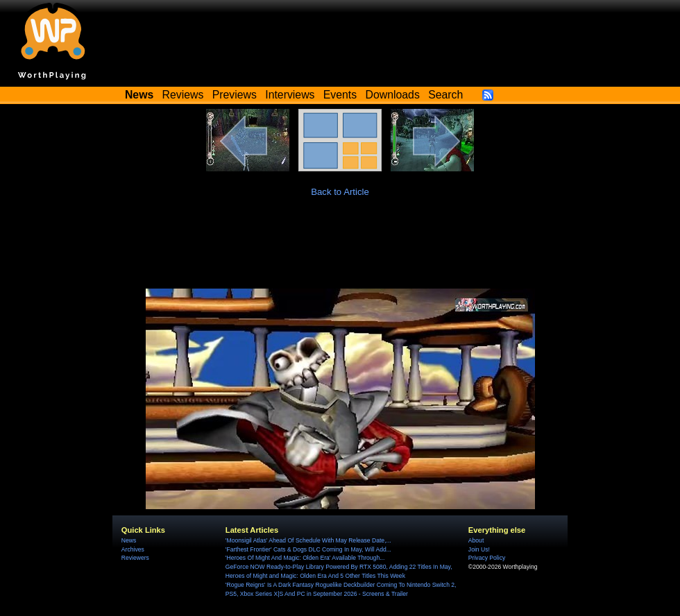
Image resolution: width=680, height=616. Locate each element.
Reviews (183, 95)
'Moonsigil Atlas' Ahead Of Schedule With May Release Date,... (308, 540)
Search (445, 95)
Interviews (290, 95)
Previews (235, 95)
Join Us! (479, 549)
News (129, 540)
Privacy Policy (487, 558)
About (476, 540)
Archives (133, 549)
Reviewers (135, 558)
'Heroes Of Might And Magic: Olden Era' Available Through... (305, 558)
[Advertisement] (340, 250)
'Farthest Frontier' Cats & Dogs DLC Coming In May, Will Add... (308, 549)
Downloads (393, 95)
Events (340, 95)
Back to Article (340, 192)
